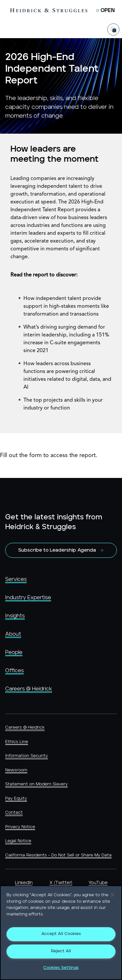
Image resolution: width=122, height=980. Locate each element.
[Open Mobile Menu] (106, 10)
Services (16, 579)
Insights (15, 616)
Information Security (27, 756)
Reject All (61, 951)
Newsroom (16, 770)
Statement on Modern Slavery (36, 784)
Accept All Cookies (61, 934)
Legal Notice (18, 841)
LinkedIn (24, 883)
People (14, 652)
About (13, 634)
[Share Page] (113, 30)
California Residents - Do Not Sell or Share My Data (58, 855)
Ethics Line (17, 742)
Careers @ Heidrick (29, 689)
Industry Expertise (28, 598)
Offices (14, 671)
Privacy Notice (20, 827)
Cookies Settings (61, 968)
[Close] (113, 895)
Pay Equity (16, 799)
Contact (14, 813)
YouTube (98, 883)
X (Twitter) (61, 883)
